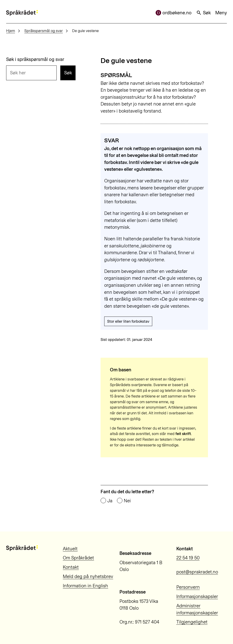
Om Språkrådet (78, 558)
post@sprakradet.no (197, 572)
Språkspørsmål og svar (44, 31)
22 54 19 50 (188, 558)
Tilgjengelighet (192, 622)
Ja (110, 501)
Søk (203, 13)
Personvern (188, 587)
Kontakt (71, 567)
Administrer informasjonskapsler (197, 609)
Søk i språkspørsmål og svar (35, 59)
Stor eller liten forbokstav (128, 321)
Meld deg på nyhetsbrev (88, 576)
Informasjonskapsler (197, 596)
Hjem (11, 31)
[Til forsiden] (22, 13)
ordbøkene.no (174, 13)
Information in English (85, 586)
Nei (127, 501)
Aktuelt (70, 549)
